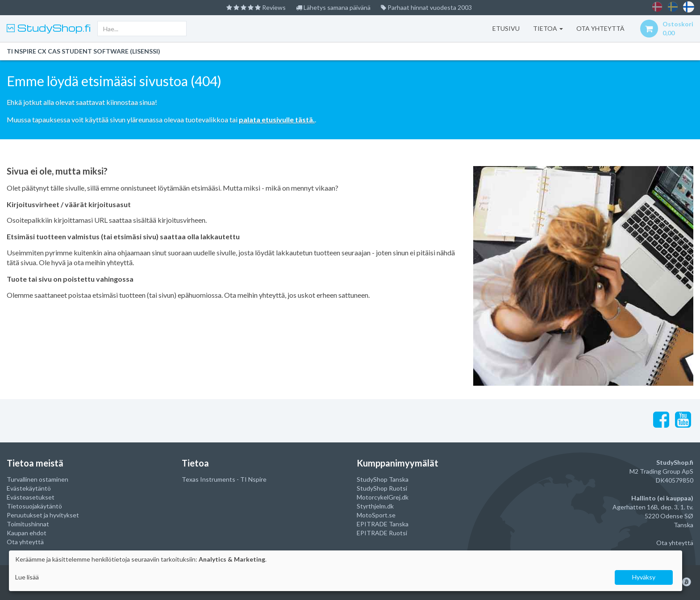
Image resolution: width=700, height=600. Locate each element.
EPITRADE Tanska (383, 524)
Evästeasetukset (31, 497)
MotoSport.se (376, 515)
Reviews (256, 7)
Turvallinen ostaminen (37, 479)
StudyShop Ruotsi (382, 488)
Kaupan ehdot (27, 533)
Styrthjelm (371, 506)
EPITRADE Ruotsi (382, 533)
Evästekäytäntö (29, 488)
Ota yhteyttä (25, 542)
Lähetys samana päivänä (333, 7)
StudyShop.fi (53, 28)
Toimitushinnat (28, 524)
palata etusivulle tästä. (277, 119)
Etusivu (506, 28)
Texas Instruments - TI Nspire (224, 479)
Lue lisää (27, 577)
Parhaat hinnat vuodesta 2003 (426, 7)
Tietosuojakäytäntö (34, 506)
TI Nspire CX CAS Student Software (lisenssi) (83, 51)
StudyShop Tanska (383, 479)
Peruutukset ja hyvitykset (43, 515)
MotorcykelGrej (379, 497)
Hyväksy (644, 577)
